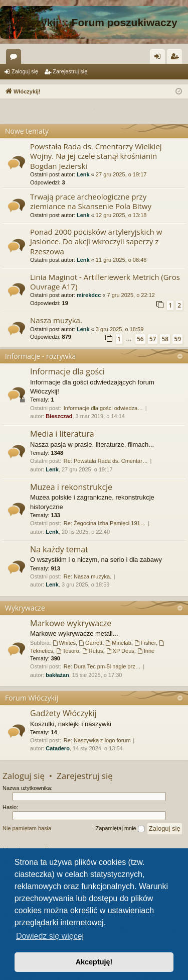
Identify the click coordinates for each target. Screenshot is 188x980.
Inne (146, 651)
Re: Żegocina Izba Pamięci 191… (105, 523)
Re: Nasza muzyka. (87, 576)
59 (177, 339)
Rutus (93, 651)
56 (140, 339)
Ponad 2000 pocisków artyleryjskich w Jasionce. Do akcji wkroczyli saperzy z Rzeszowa (96, 241)
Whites (64, 643)
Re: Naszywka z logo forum (97, 740)
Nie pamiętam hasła (27, 828)
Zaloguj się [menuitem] (160, 58)
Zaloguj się (25, 71)
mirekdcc (89, 295)
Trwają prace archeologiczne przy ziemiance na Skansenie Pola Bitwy (91, 201)
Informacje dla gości (67, 371)
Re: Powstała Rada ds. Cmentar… (106, 461)
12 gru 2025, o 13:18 (121, 215)
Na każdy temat (59, 549)
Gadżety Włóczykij (63, 713)
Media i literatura (62, 434)
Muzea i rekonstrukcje (71, 487)
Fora (16, 58)
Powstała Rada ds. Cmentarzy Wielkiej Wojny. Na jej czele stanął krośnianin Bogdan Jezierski (96, 156)
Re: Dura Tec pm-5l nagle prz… (102, 666)
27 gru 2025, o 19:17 (121, 174)
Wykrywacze (25, 608)
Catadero (58, 748)
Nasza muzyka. (56, 320)
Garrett (90, 643)
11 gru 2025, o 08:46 (121, 260)
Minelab (118, 643)
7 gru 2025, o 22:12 (131, 295)
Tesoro (68, 651)
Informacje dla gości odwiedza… (103, 408)
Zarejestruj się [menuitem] (176, 58)
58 (165, 339)
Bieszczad (59, 416)
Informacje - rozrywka (40, 356)
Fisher (145, 643)
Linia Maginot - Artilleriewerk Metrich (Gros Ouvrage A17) (105, 282)
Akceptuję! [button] (94, 962)
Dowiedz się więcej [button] (50, 936)
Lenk (83, 174)
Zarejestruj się (70, 71)
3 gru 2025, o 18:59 (120, 329)
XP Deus (120, 651)
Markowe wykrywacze (71, 623)
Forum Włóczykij (32, 698)
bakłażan (57, 675)
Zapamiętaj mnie (120, 829)
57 (153, 339)
